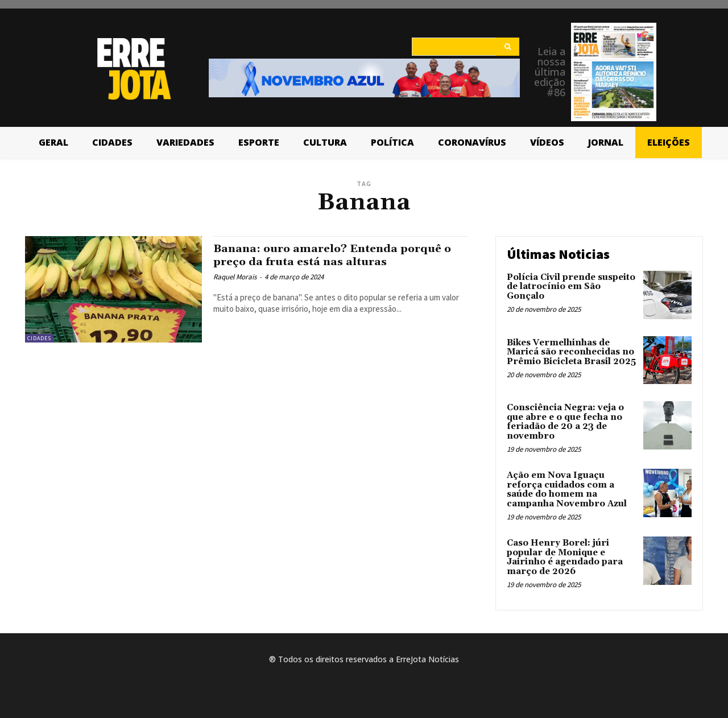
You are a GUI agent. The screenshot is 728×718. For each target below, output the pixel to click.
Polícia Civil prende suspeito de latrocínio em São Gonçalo (571, 287)
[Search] (508, 47)
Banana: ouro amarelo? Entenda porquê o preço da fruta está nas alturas (337, 255)
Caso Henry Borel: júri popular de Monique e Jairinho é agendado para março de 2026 (565, 557)
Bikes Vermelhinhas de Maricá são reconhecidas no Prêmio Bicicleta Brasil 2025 (571, 352)
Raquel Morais (235, 277)
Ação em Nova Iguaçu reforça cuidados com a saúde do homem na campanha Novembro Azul (567, 490)
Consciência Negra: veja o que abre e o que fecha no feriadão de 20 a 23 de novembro (565, 422)
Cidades (39, 338)
